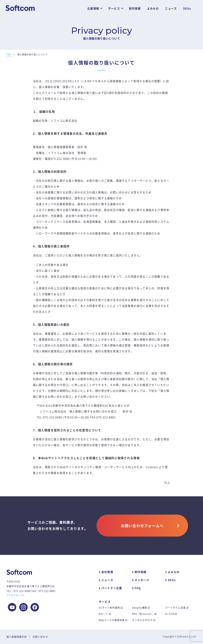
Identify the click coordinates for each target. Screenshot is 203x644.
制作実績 (135, 9)
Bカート (104, 614)
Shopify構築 (140, 607)
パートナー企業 (112, 588)
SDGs (187, 9)
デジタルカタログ (142, 620)
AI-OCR (170, 614)
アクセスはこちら (16, 595)
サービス (114, 9)
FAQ (138, 588)
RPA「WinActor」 (143, 614)
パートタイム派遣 (175, 607)
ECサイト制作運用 (109, 607)
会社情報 (107, 572)
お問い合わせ (40, 637)
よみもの (153, 9)
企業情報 (93, 9)
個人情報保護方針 (17, 637)
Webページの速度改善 (112, 620)
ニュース (171, 9)
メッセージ (142, 580)
